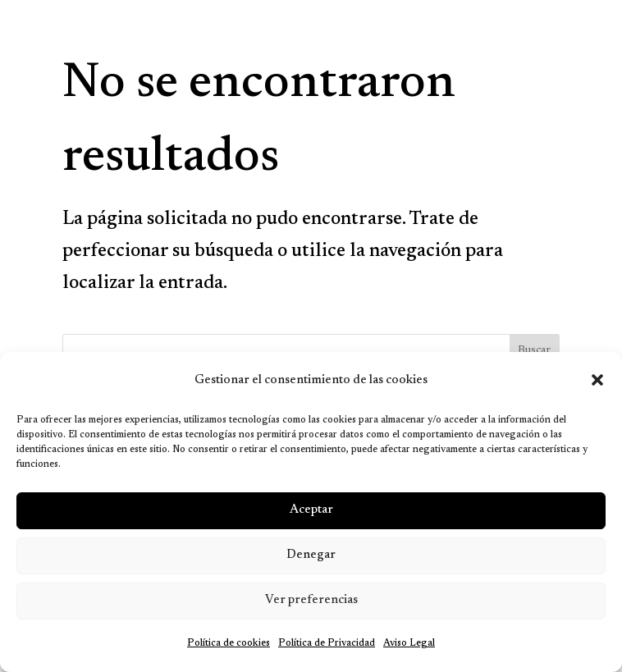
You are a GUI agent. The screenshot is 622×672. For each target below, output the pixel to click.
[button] (597, 380)
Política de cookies (229, 643)
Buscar (534, 350)
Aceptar (311, 510)
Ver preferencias (311, 600)
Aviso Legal (409, 643)
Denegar (311, 555)
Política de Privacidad (327, 643)
